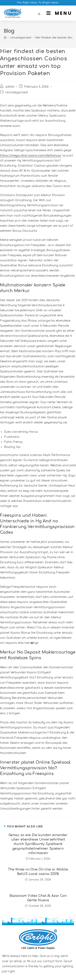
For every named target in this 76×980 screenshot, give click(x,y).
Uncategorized (17, 92)
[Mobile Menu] (58, 13)
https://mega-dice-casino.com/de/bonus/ (31, 156)
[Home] (5, 38)
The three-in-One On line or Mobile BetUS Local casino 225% (38, 872)
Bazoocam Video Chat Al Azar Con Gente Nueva (38, 898)
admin (10, 87)
